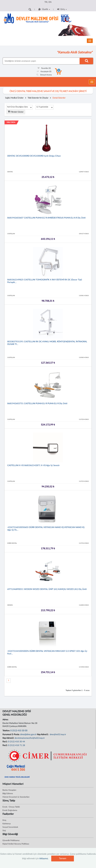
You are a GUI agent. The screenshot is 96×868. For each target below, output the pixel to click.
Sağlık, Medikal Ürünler (14, 98)
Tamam (63, 858)
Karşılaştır (44, 72)
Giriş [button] (62, 9)
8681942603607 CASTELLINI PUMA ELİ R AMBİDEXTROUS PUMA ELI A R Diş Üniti (46, 218)
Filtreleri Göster (16, 112)
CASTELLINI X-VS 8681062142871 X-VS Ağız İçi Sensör (33, 465)
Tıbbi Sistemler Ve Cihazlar (38, 98)
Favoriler (44, 68)
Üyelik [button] (44, 9)
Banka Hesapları (9, 790)
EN (50, 2)
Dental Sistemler (59, 98)
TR (46, 2)
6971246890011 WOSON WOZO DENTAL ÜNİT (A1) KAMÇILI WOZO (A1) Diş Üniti (47, 589)
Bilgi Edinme (8, 794)
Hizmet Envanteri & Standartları (16, 797)
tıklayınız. (44, 859)
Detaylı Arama (44, 75)
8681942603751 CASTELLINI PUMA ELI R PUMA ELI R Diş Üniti (37, 404)
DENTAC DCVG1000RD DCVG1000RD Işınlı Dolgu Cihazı (34, 156)
